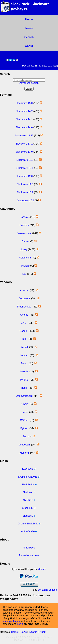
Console (24, 217)
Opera (25, 404)
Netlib (24, 388)
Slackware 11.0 (25, 184)
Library (23, 249)
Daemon (24, 225)
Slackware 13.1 (24, 144)
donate (42, 569)
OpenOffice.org (24, 396)
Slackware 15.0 (24, 103)
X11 (24, 274)
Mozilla (24, 372)
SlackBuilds (28, 485)
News (29, 28)
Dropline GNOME (28, 477)
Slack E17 (28, 508)
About (29, 46)
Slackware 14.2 (24, 111)
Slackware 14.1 (24, 119)
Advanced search (29, 83)
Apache (24, 290)
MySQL (24, 380)
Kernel (24, 347)
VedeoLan (24, 445)
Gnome (24, 315)
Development (24, 233)
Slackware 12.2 (25, 160)
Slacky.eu (28, 492)
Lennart (24, 355)
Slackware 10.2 (25, 192)
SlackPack (29, 548)
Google (24, 331)
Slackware (28, 469)
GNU (24, 323)
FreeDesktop (24, 307)
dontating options (47, 590)
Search (29, 37)
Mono (24, 363)
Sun (25, 436)
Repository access (29, 555)
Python (25, 266)
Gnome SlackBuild (28, 524)
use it (20, 624)
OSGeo (24, 420)
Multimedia (25, 258)
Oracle (24, 412)
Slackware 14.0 (24, 127)
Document (24, 299)
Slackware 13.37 (24, 136)
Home (29, 19)
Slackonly (28, 516)
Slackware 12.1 (25, 168)
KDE (25, 339)
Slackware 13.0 (24, 152)
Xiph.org (24, 453)
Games (26, 241)
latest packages (11, 621)
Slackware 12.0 (24, 176)
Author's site (28, 531)
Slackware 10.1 (26, 200)
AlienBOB (28, 500)
